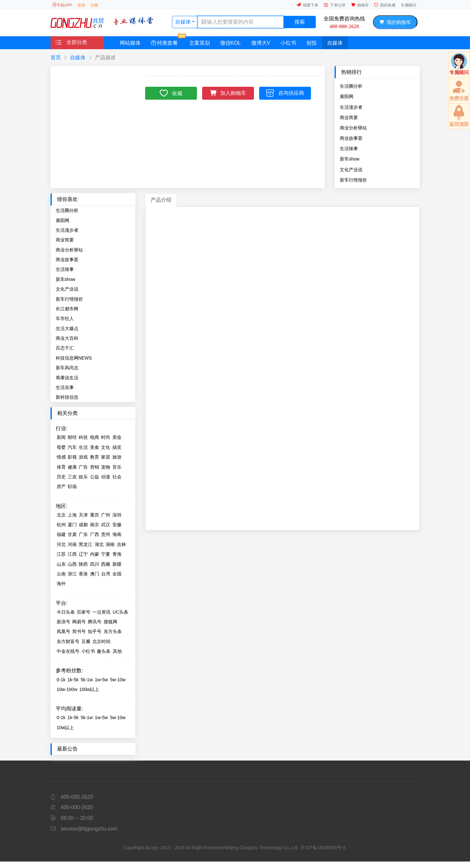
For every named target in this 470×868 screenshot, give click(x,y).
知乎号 (95, 631)
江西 (72, 554)
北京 (61, 515)
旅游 (117, 457)
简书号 (79, 631)
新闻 (61, 437)
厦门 (72, 525)
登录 (81, 5)
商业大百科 (67, 338)
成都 (83, 525)
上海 (72, 515)
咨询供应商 (285, 93)
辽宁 (83, 554)
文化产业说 (351, 170)
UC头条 (120, 612)
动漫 (106, 477)
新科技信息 (67, 397)
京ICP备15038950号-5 (323, 848)
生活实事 (65, 387)
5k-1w (87, 680)
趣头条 (104, 651)
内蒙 (95, 554)
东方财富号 (68, 641)
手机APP (62, 5)
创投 (312, 43)
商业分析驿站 (353, 128)
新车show (350, 159)
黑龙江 (86, 544)
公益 (95, 477)
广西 (95, 534)
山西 (72, 564)
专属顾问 (408, 5)
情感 (61, 457)
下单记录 (335, 5)
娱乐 (83, 477)
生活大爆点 (67, 328)
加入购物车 (228, 92)
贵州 (106, 534)
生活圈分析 (351, 86)
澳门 (95, 574)
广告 (83, 467)
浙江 (72, 574)
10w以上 (65, 728)
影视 (72, 457)
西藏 (106, 564)
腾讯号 (95, 622)
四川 (95, 564)
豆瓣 (86, 641)
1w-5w (101, 680)
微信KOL (231, 43)
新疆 (117, 564)
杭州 (61, 525)
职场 (72, 486)
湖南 (110, 544)
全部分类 (71, 42)
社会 (117, 477)
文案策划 (200, 43)
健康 (72, 467)
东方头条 (113, 631)
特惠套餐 (167, 41)
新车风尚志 (67, 368)
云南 (61, 574)
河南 (72, 544)
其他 (117, 651)
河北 (61, 544)
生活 (83, 447)
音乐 (117, 467)
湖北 (99, 544)
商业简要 (349, 117)
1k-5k (73, 680)
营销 (95, 467)
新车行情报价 (353, 180)
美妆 (117, 437)
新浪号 (63, 622)
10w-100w (67, 689)
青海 (117, 554)
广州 (106, 515)
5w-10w (118, 680)
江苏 (61, 554)
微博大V (261, 43)
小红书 (288, 43)
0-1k (61, 680)
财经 (72, 437)
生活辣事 (349, 149)
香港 (83, 574)
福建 (61, 534)
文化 (106, 447)
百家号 (84, 612)
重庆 (95, 515)
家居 (106, 457)
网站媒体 (130, 43)
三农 (72, 477)
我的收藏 (385, 5)
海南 (117, 534)
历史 (61, 477)
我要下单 (307, 5)
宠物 (106, 467)
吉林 (121, 544)
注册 (94, 5)
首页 (56, 57)
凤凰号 (63, 631)
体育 (61, 467)
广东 (83, 534)
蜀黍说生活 (67, 378)
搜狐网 (110, 622)
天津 (83, 515)
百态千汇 (65, 348)
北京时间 (101, 641)
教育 (95, 457)
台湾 (106, 574)
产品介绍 (161, 200)
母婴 (61, 447)
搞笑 (117, 447)
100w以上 (89, 689)
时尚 (106, 437)
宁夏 (106, 554)
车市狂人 (65, 318)
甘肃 (72, 534)
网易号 (79, 622)
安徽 (117, 525)
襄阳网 (347, 96)
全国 (117, 574)
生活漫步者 (351, 107)
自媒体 (184, 22)
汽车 (72, 447)
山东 (61, 564)
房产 (61, 486)
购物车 (360, 5)
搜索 (300, 22)
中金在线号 (68, 651)
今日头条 (66, 612)
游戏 (83, 457)
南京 (95, 525)
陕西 (83, 564)
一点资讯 (101, 612)
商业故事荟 (351, 138)
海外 (61, 584)
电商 (95, 437)
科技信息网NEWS (74, 358)
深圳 (117, 515)
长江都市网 (67, 309)
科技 (83, 437)
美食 (95, 447)
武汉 (106, 525)
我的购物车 (395, 22)
